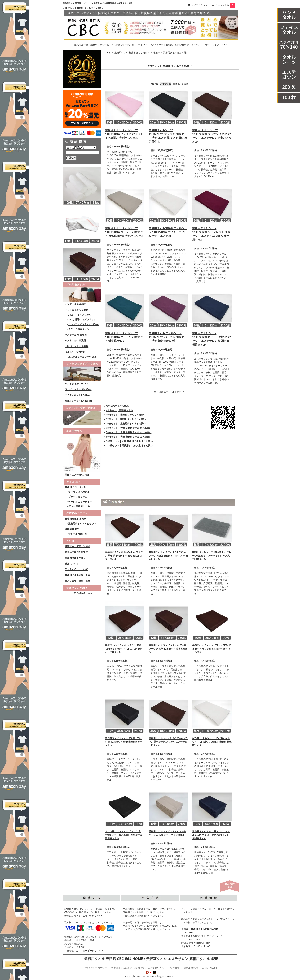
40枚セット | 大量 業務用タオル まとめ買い (129, 428)
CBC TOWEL (148, 976)
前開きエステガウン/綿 (77, 475)
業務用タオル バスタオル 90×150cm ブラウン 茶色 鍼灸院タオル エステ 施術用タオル (168, 556)
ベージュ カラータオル (80, 501)
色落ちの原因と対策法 (76, 552)
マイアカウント (199, 5)
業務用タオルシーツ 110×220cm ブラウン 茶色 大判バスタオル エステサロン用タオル (168, 742)
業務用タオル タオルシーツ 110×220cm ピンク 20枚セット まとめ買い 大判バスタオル (124, 134)
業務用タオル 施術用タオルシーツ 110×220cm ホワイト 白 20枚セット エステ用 (168, 232)
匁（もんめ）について (76, 569)
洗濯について (72, 564)
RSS (74, 593)
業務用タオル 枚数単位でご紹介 (131, 52)
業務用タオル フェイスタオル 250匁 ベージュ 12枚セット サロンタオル (167, 833)
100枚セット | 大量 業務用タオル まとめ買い (130, 441)
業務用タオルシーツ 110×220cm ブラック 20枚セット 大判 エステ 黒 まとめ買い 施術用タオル (168, 136)
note (89, 593)
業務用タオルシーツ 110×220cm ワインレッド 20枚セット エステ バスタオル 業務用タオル (211, 234)
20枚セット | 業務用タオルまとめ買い (126, 423)
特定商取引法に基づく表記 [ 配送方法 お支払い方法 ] (138, 968)
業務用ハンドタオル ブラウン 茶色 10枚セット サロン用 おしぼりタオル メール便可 (212, 649)
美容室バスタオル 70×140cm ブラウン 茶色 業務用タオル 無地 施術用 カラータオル (124, 556)
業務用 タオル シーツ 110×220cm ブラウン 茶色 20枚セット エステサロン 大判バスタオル (212, 136)
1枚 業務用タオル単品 (117, 406)
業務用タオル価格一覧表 (77, 575)
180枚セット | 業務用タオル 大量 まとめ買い (130, 445)
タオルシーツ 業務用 (75, 352)
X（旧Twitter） (210, 968)
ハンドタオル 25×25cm (77, 384)
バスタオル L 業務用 (75, 341)
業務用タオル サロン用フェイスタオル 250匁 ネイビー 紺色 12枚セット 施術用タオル (211, 835)
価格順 (176, 84)
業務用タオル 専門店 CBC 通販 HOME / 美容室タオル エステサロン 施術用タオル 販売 (151, 959)
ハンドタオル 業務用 (75, 304)
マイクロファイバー (153, 45)
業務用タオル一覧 (100, 45)
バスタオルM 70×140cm (78, 395)
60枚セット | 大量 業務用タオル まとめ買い (129, 437)
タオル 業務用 (191, 968)
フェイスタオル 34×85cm (78, 389)
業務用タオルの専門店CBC (205, 929)
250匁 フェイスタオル (80, 315)
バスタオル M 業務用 (76, 335)
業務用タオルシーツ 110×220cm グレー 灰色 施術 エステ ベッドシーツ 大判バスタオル (212, 556)
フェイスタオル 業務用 (77, 310)
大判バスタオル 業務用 (77, 346)
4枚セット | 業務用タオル (120, 410)
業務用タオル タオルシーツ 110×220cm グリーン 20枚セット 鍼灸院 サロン (124, 337)
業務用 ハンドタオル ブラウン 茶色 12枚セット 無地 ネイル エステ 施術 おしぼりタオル (124, 649)
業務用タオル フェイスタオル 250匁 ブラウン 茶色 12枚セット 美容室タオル (168, 649)
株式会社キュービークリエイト (209, 909)
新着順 (185, 84)
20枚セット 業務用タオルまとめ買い (84, 8)
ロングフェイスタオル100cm (84, 324)
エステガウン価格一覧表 (77, 581)
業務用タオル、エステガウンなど (154, 909)
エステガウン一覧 (121, 45)
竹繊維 (169, 45)
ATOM (82, 593)
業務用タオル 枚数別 (75, 519)
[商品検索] (82, 152)
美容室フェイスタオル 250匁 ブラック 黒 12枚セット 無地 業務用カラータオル (124, 742)
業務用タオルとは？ (75, 558)
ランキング (197, 45)
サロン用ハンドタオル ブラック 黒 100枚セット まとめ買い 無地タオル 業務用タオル (124, 835)
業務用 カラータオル (75, 487)
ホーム (108, 52)
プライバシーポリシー (95, 968)
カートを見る (222, 5)
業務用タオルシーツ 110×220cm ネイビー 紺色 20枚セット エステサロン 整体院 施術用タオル (212, 339)
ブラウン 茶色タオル (79, 492)
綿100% (136, 45)
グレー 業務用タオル (79, 506)
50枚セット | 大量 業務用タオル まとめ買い (129, 432)
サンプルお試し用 (77, 534)
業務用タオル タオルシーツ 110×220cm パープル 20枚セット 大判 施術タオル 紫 (168, 337)
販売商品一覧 (81, 45)
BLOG (225, 45)
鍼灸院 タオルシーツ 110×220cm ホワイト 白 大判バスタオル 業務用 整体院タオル (212, 742)
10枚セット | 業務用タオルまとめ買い (126, 415)
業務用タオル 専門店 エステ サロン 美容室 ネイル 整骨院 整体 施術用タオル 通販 (98, 3)
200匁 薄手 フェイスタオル (82, 319)
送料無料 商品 (72, 529)
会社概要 (175, 968)
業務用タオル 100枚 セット (82, 523)
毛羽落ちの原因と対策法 (77, 546)
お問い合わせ (182, 45)
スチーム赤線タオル (79, 329)
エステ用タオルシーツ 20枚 (83, 357)
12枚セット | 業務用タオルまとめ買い (126, 419)
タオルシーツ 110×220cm (78, 401)
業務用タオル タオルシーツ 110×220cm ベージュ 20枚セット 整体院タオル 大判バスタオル (124, 232)
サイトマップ (212, 45)
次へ (184, 392)
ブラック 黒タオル (78, 497)
